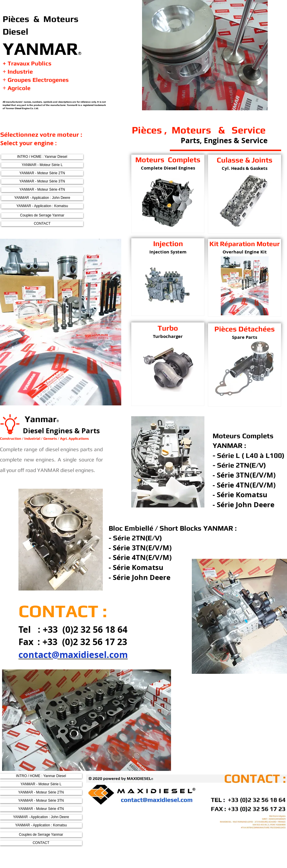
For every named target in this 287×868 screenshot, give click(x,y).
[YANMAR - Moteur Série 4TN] (42, 190)
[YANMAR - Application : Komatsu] (42, 206)
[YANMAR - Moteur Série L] (42, 165)
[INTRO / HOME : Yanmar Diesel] (42, 157)
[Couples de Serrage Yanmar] (42, 215)
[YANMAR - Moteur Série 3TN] (42, 181)
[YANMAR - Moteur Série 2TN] (42, 173)
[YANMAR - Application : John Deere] (42, 198)
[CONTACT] (42, 224)
